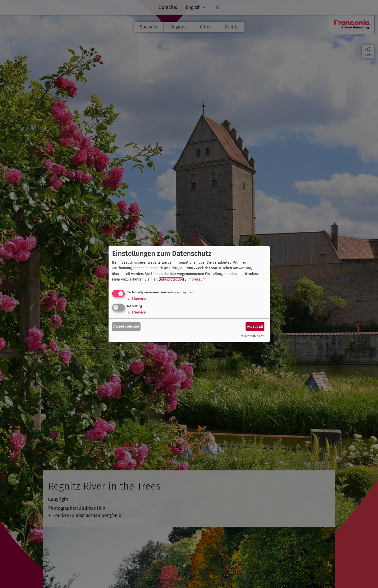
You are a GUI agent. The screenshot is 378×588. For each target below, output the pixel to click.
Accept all (255, 326)
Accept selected (126, 326)
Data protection (171, 279)
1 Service (136, 299)
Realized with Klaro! (251, 336)
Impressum (197, 279)
